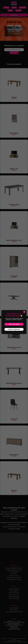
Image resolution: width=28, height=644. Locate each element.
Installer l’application (14, 329)
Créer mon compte (14, 324)
